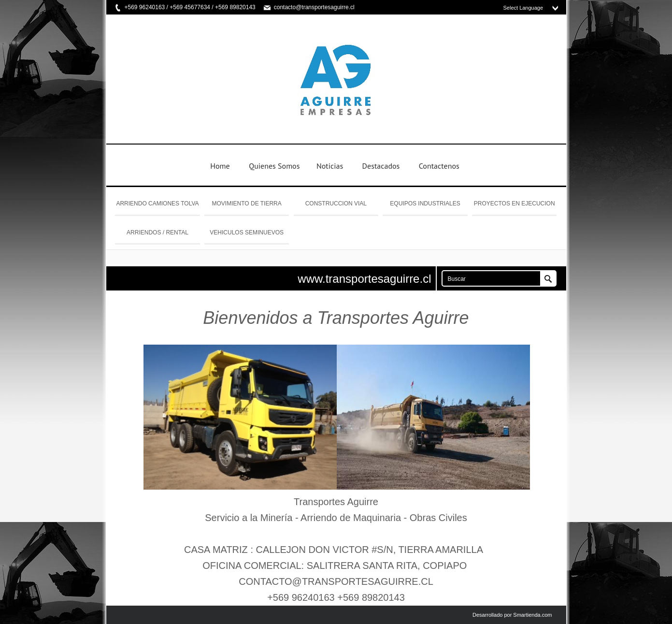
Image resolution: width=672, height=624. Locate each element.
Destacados (381, 166)
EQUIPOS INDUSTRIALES (425, 203)
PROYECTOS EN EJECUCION (515, 203)
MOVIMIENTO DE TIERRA (247, 203)
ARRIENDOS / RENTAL (157, 232)
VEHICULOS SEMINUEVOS (247, 232)
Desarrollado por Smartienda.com (512, 615)
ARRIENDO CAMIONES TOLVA (157, 203)
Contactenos (439, 166)
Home (220, 166)
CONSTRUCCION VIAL (336, 203)
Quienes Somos (274, 166)
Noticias (330, 166)
